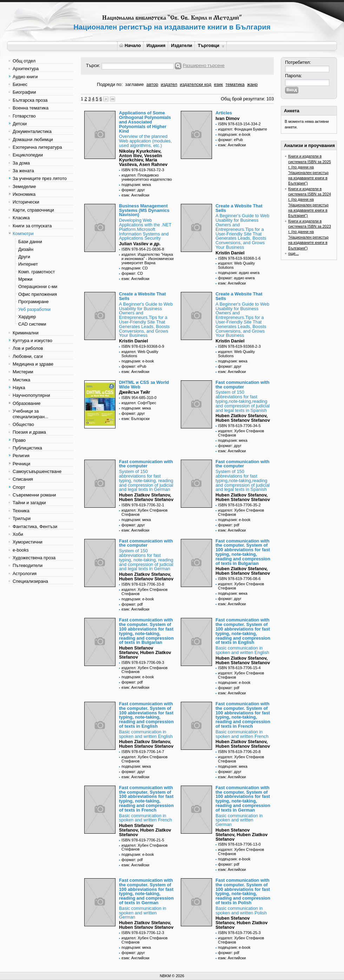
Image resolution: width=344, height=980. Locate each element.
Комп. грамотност (37, 272)
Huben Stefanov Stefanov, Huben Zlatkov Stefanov (145, 652)
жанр (252, 84)
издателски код (196, 84)
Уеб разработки (34, 309)
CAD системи (32, 324)
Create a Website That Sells (239, 208)
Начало (130, 45)
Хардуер (27, 317)
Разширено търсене (204, 65)
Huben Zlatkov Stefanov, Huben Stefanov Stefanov (243, 418)
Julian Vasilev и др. (140, 244)
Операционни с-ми (38, 286)
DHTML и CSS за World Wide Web (144, 385)
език (218, 84)
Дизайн (26, 249)
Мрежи (25, 279)
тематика (235, 84)
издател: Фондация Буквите (243, 129)
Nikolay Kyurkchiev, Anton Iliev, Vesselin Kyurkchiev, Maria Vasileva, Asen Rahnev (143, 158)
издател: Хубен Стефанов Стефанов (241, 433)
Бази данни (30, 242)
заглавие (135, 84)
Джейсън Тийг (135, 392)
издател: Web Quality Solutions (236, 265)
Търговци (211, 45)
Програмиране (34, 302)
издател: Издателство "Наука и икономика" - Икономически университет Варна (148, 259)
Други (24, 257)
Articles (224, 113)
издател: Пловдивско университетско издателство (147, 177)
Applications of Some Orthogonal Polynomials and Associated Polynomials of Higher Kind (145, 122)
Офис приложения (38, 294)
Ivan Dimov (227, 118)
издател (169, 84)
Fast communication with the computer (243, 385)
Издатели (181, 45)
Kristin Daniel (230, 253)
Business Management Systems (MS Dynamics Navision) (144, 210)
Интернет (28, 264)
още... (293, 253)
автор (152, 84)
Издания (156, 45)
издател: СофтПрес (139, 403)
